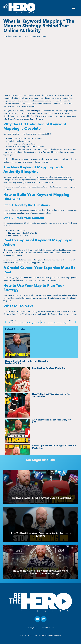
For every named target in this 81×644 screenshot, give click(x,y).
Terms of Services (47, 628)
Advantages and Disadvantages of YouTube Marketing (54, 447)
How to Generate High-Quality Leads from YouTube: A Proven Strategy (40, 572)
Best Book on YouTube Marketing (49, 368)
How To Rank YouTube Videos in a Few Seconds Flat (51, 395)
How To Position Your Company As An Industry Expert (40, 534)
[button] (74, 8)
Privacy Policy (33, 628)
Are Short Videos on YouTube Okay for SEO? (51, 421)
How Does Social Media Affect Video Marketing (40, 498)
